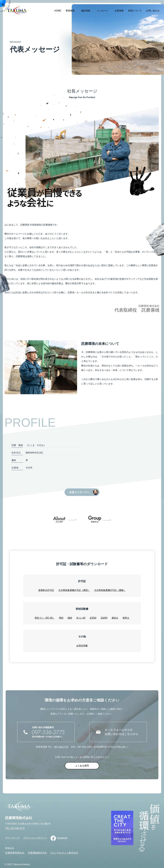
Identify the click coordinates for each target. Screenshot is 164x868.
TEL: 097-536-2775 (15, 828)
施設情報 (86, 11)
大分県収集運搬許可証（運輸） (110, 590)
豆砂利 (104, 618)
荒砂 (61, 618)
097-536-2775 (61, 747)
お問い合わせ (153, 11)
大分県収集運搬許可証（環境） (74, 590)
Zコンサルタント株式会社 (64, 853)
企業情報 (119, 11)
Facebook (62, 838)
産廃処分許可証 (46, 590)
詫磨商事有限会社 (15, 853)
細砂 (70, 618)
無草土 (126, 618)
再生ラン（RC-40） (45, 618)
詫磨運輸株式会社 (37, 853)
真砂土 (115, 618)
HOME (58, 11)
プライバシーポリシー (35, 838)
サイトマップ (12, 838)
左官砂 (93, 618)
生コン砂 (81, 618)
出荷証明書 (82, 646)
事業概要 (70, 11)
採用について (135, 11)
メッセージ (102, 11)
